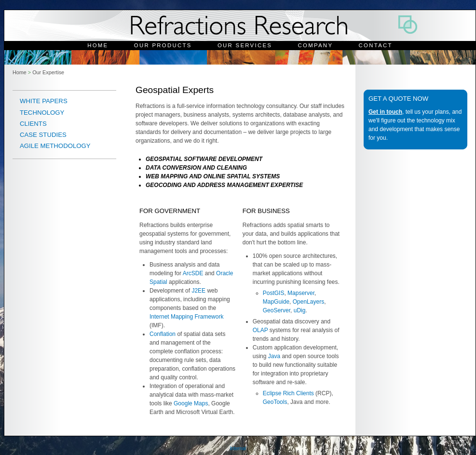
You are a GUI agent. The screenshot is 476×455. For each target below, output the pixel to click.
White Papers (44, 101)
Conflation (163, 334)
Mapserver (301, 293)
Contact (376, 45)
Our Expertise (48, 72)
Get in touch (385, 112)
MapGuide (276, 302)
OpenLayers (308, 302)
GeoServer (277, 310)
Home (98, 45)
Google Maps (191, 403)
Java (274, 356)
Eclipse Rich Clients (288, 393)
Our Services (245, 45)
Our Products (163, 45)
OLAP (260, 330)
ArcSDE (193, 273)
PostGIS (274, 293)
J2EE (198, 291)
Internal (238, 448)
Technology (42, 113)
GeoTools (275, 402)
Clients (33, 124)
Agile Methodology (55, 146)
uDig (300, 310)
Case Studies (43, 135)
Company (316, 45)
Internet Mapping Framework (186, 317)
